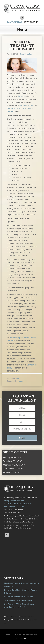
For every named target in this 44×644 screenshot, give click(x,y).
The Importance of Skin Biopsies (18, 600)
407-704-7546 (22, 22)
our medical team (27, 105)
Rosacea (22, 96)
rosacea (20, 381)
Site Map (18, 634)
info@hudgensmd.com (14, 501)
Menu (22, 30)
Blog (18, 379)
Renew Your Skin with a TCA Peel (19, 597)
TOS (12, 634)
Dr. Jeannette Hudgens (22, 8)
